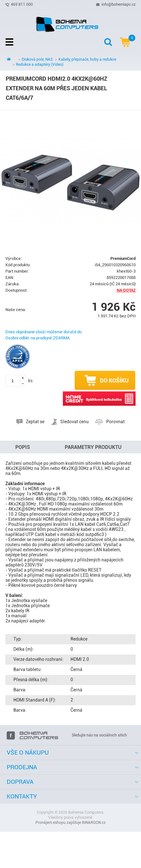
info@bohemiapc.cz (119, 4)
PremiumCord (123, 258)
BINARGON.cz (94, 823)
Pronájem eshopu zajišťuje (58, 823)
